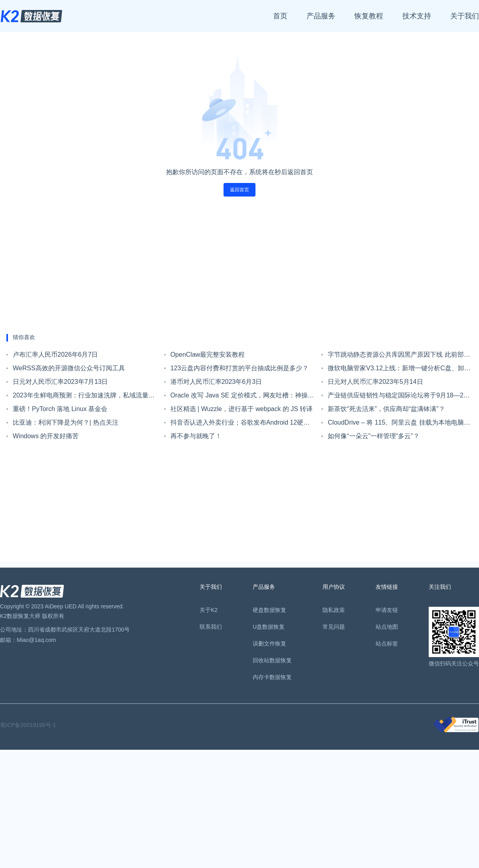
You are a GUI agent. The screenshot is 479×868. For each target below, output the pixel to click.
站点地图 (387, 627)
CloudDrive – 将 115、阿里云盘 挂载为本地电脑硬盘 (399, 424)
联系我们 (211, 627)
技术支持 (417, 16)
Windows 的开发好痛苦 (46, 436)
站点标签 (387, 644)
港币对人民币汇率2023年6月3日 (216, 382)
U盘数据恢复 (269, 627)
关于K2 (209, 610)
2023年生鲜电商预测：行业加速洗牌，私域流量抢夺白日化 (84, 397)
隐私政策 (334, 610)
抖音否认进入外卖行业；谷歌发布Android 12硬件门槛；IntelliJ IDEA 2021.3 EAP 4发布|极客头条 (240, 424)
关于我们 (465, 16)
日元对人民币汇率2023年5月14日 (375, 382)
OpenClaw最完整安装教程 (208, 355)
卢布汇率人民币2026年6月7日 (55, 355)
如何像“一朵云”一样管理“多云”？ (373, 436)
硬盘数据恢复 (269, 610)
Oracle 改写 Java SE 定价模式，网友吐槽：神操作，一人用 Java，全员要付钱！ (239, 397)
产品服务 (321, 16)
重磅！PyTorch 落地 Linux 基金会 (60, 409)
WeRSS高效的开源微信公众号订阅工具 (69, 368)
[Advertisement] (240, 265)
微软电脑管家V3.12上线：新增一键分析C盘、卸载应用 (399, 370)
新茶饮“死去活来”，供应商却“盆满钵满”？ (386, 409)
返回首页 (239, 190)
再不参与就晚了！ (196, 436)
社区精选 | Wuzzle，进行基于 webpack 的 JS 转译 (242, 409)
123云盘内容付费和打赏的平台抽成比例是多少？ (240, 368)
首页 (280, 16)
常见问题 (334, 627)
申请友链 (387, 610)
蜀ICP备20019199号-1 (28, 725)
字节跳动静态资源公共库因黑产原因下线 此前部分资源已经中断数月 (399, 356)
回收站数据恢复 (272, 660)
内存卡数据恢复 (272, 677)
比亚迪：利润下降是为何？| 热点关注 (66, 422)
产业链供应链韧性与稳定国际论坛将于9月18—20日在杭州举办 (397, 397)
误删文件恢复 (269, 644)
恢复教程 (369, 16)
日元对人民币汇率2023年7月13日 (60, 382)
